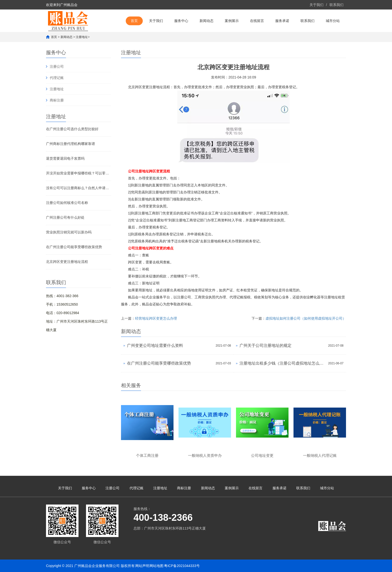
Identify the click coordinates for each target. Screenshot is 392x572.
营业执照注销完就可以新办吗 (69, 232)
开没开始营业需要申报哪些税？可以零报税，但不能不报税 (78, 173)
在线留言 (257, 21)
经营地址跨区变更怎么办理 (156, 318)
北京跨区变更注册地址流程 (67, 262)
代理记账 (57, 78)
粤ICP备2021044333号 (182, 566)
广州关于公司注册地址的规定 (265, 345)
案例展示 (232, 21)
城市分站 (333, 21)
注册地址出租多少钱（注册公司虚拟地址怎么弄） (283, 363)
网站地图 (156, 566)
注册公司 (57, 66)
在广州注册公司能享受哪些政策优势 (74, 247)
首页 (134, 21)
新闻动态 (206, 21)
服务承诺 (282, 21)
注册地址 (82, 37)
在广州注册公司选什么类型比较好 (72, 129)
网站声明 (142, 566)
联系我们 (336, 5)
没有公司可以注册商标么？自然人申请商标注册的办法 (78, 188)
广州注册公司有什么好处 (65, 217)
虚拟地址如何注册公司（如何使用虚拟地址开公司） (306, 318)
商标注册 (57, 100)
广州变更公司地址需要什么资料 (155, 345)
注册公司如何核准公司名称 (67, 203)
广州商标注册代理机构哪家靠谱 (70, 144)
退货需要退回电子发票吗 (65, 158)
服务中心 (181, 21)
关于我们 (316, 5)
